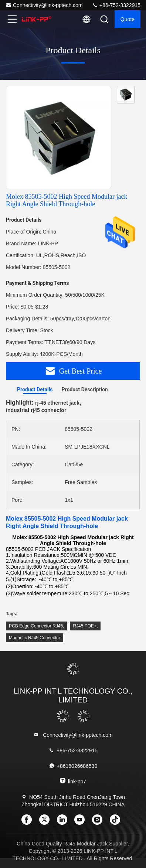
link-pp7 (73, 781)
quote (128, 19)
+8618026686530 (73, 766)
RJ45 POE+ (85, 626)
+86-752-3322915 (116, 5)
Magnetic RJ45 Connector (35, 638)
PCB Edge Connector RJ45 (36, 626)
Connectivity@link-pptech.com (44, 5)
